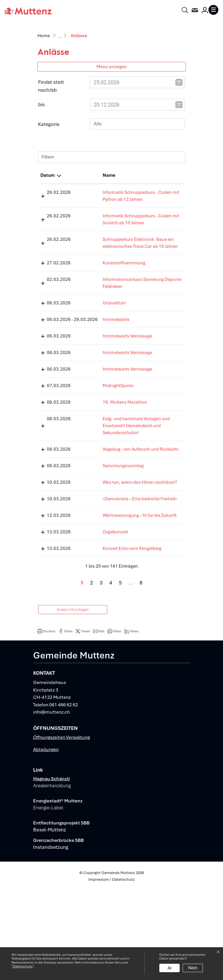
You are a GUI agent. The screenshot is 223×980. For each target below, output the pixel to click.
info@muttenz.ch (51, 803)
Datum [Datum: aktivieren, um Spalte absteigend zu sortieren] (48, 175)
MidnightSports (96, 427)
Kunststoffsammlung (102, 291)
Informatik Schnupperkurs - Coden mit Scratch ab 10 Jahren (105, 230)
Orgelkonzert (93, 616)
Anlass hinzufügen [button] (73, 700)
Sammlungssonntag (101, 521)
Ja (170, 968)
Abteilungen (46, 840)
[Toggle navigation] (213, 10)
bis (41, 104)
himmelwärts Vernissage (105, 378)
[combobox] (137, 124)
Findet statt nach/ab (51, 86)
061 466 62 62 (64, 795)
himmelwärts (94, 354)
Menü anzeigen (112, 67)
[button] (47, 722)
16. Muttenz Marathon (103, 444)
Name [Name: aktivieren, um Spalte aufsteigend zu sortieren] (87, 175)
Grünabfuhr (92, 338)
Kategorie (49, 124)
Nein (193, 968)
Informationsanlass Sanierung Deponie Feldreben (100, 314)
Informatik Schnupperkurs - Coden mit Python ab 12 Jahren (104, 199)
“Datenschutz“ (23, 966)
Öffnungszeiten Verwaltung (61, 828)
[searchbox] (137, 124)
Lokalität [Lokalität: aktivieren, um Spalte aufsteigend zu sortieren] (145, 175)
